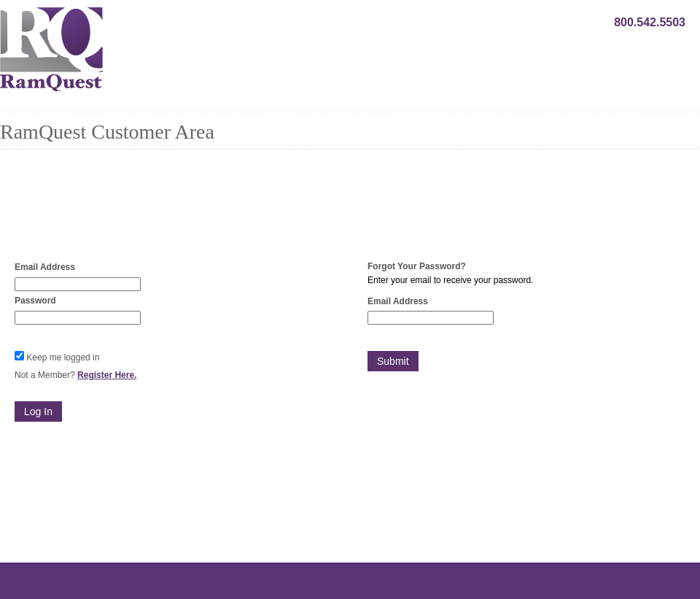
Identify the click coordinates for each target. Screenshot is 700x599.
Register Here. (107, 375)
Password (35, 301)
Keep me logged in (63, 358)
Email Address (45, 267)
